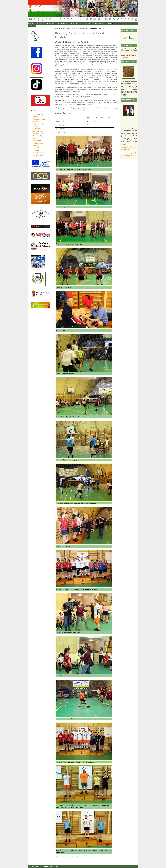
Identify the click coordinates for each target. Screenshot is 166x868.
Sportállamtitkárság (39, 153)
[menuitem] (31, 23)
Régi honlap (40, 23)
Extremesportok (38, 131)
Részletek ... (124, 96)
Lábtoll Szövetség (62, 23)
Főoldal (31, 23)
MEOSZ (36, 138)
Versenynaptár (100, 23)
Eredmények (87, 23)
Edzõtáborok (37, 141)
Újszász (35, 117)
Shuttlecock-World (39, 114)
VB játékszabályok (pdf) (127, 156)
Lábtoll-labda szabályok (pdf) (128, 153)
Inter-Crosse (37, 129)
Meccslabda (37, 122)
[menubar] (73, 25)
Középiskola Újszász (39, 119)
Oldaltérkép (50, 23)
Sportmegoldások (38, 136)
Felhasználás (125, 57)
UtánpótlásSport (38, 155)
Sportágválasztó (38, 134)
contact (36, 866)
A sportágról (75, 23)
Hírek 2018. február (71, 28)
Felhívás (32, 26)
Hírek (110, 23)
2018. (64, 28)
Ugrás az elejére (45, 866)
